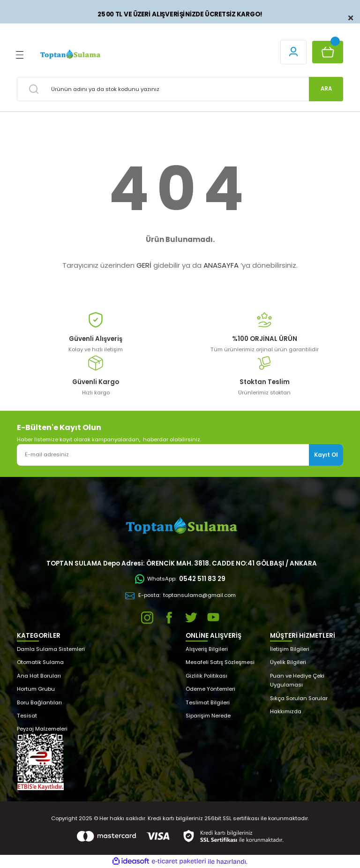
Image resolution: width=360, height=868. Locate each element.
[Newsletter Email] (180, 455)
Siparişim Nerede (208, 716)
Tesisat (27, 716)
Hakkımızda (286, 711)
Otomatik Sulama (40, 662)
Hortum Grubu (36, 689)
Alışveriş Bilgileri (207, 649)
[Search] (180, 89)
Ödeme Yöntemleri (210, 689)
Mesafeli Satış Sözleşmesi (220, 662)
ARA (326, 89)
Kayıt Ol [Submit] (326, 455)
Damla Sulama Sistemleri (51, 649)
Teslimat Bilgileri (208, 702)
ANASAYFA (221, 265)
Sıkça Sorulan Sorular (299, 698)
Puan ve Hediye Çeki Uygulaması (297, 680)
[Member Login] (293, 52)
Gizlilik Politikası (206, 676)
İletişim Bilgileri (290, 649)
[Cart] (328, 52)
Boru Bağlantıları (39, 702)
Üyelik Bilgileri (288, 662)
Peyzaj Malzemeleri (42, 729)
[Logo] (70, 54)
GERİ (144, 265)
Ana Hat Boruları (39, 676)
